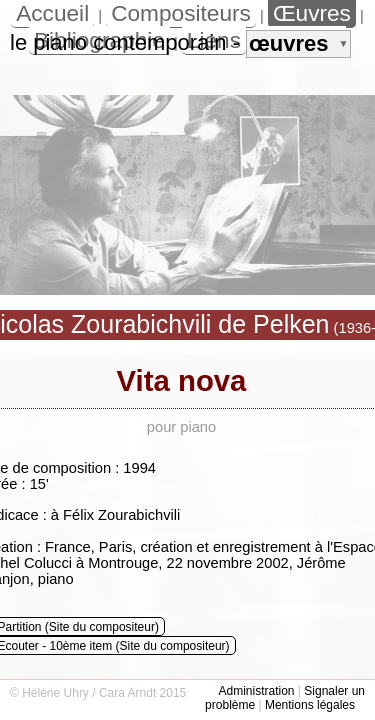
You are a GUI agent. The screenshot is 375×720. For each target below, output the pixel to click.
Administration (256, 691)
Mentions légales (310, 705)
